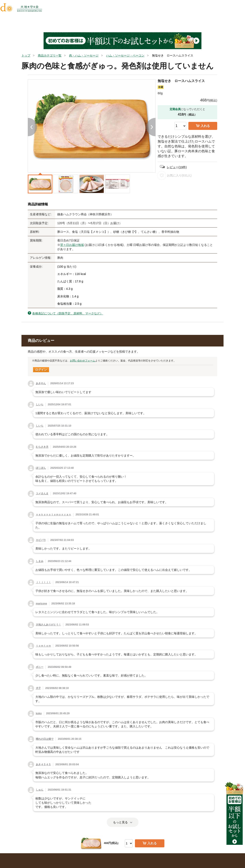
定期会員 (175, 109)
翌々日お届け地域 (72, 245)
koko (39, 713)
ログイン (41, 370)
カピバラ (41, 540)
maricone (41, 604)
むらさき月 (42, 447)
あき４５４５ (43, 764)
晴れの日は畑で (45, 739)
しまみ (40, 561)
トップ (26, 55)
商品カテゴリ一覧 (50, 55)
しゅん (40, 790)
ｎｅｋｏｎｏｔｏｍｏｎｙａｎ (53, 515)
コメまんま (42, 493)
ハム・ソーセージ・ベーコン (125, 55)
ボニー (40, 667)
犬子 (38, 688)
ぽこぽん (41, 468)
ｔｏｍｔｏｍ (43, 646)
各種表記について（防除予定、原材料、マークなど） (68, 313)
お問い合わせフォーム (83, 361)
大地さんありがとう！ (48, 625)
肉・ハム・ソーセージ (84, 55)
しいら (40, 404)
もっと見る (123, 822)
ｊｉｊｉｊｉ (43, 582)
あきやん (41, 383)
